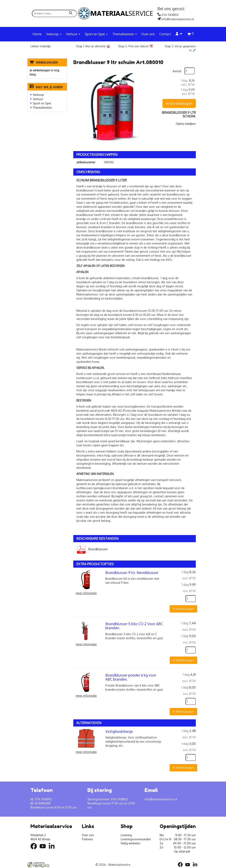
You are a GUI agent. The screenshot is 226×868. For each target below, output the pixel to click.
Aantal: (177, 71)
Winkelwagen (47, 62)
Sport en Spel (42, 103)
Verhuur (38, 99)
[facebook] (35, 850)
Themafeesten (42, 108)
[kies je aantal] (191, 599)
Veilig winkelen (130, 843)
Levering (126, 835)
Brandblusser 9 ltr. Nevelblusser (132, 573)
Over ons (148, 34)
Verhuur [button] (73, 34)
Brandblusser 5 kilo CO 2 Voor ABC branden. (134, 626)
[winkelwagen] (191, 35)
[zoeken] (71, 13)
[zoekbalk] (54, 13)
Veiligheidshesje (119, 731)
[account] (179, 34)
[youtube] (44, 850)
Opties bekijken (186, 124)
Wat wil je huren (46, 87)
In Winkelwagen (179, 103)
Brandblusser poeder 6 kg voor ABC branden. (131, 677)
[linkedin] (53, 850)
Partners (87, 839)
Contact (165, 34)
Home (37, 34)
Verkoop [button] (54, 34)
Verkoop (38, 95)
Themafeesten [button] (125, 34)
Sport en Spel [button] (96, 34)
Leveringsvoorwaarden (136, 839)
